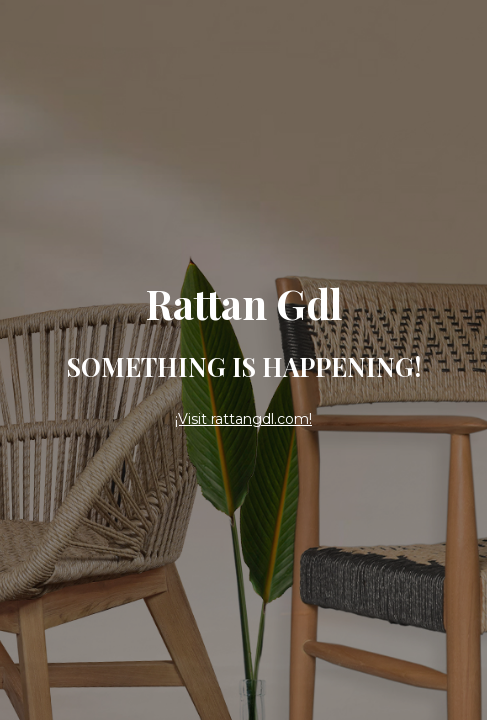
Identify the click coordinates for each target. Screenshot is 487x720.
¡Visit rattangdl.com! (243, 419)
